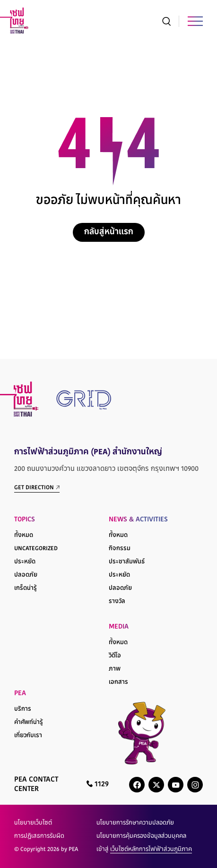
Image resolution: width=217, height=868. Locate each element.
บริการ (23, 709)
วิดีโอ (115, 656)
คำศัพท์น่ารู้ (29, 723)
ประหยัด (25, 562)
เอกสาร (118, 682)
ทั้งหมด (24, 536)
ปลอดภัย (26, 575)
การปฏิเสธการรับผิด (39, 836)
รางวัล (117, 602)
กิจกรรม (120, 549)
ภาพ (115, 669)
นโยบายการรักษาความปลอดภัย (135, 823)
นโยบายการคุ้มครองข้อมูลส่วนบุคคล (141, 836)
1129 (98, 784)
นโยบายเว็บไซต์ (33, 823)
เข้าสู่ (144, 850)
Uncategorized (36, 549)
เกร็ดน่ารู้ (26, 588)
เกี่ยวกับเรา (28, 736)
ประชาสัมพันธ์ (127, 562)
